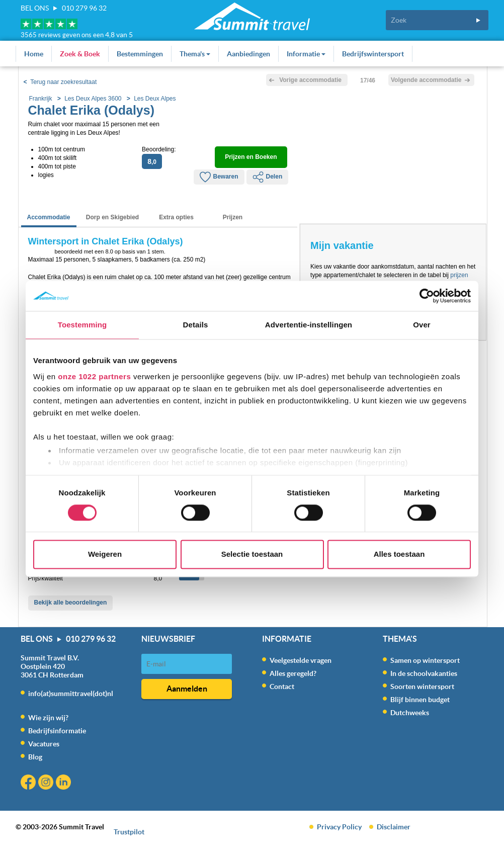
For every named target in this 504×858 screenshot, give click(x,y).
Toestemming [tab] (82, 325)
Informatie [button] (306, 54)
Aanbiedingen (248, 54)
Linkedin (65, 783)
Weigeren (105, 554)
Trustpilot (129, 832)
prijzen (459, 275)
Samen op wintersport (425, 660)
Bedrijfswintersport (373, 54)
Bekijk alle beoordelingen (71, 603)
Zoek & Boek (80, 54)
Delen (268, 177)
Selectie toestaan (252, 554)
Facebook (29, 783)
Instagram (47, 783)
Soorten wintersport (422, 687)
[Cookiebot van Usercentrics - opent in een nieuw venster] (427, 296)
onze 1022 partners (94, 376)
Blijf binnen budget (420, 700)
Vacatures (44, 744)
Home (34, 54)
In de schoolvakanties (424, 673)
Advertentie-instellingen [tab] (309, 325)
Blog (35, 757)
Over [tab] (422, 325)
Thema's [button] (195, 54)
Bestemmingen (140, 54)
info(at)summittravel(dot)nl (71, 694)
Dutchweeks (410, 713)
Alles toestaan (399, 554)
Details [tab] (196, 325)
